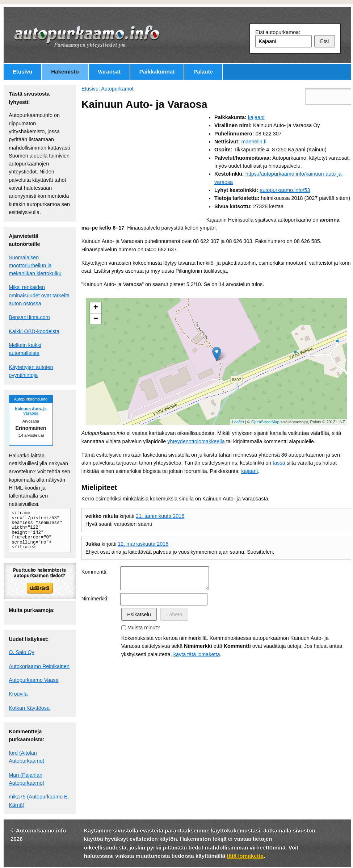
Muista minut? (144, 628)
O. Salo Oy (21, 652)
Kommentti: (95, 572)
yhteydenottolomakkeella (196, 441)
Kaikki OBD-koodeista (34, 331)
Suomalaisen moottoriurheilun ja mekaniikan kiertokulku (35, 266)
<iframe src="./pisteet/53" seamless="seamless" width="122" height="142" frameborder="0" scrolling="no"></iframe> (37, 530)
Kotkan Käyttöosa (29, 708)
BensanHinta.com (29, 317)
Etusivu (23, 72)
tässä (279, 463)
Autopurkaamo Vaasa (33, 680)
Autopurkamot (117, 89)
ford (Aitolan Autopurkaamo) (26, 757)
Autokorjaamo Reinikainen (39, 666)
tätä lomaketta (245, 856)
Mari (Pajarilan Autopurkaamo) (26, 779)
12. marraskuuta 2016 (143, 544)
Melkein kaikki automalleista (25, 349)
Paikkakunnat (157, 72)
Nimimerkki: (95, 599)
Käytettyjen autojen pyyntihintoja (31, 371)
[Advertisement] (144, 164)
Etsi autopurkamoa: (278, 32)
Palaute (203, 72)
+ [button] (96, 308)
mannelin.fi (254, 142)
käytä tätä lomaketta (197, 654)
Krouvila (18, 694)
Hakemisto (65, 72)
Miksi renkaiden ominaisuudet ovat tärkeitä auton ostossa (39, 295)
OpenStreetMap (265, 422)
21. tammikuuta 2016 (160, 516)
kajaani (256, 117)
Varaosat (109, 72)
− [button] (96, 319)
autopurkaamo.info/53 (285, 190)
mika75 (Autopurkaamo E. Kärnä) (39, 801)
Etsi (324, 41)
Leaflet (238, 422)
